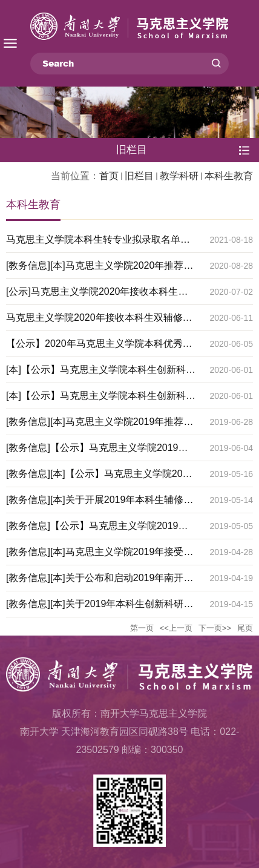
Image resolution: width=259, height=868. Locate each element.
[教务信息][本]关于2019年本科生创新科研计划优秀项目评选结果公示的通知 (100, 608)
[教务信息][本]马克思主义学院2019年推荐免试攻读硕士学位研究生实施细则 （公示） (100, 426)
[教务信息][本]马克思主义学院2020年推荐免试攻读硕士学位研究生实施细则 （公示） (100, 269)
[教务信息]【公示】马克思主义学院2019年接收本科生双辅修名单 (97, 452)
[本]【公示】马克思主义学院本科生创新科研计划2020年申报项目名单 (101, 399)
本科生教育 (229, 176)
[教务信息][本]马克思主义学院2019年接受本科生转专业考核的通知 (100, 556)
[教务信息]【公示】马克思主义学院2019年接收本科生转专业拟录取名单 (97, 530)
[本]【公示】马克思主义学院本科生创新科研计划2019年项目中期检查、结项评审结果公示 (101, 373)
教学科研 (179, 176)
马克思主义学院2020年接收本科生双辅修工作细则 (99, 321)
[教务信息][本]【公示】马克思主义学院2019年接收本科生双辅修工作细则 (100, 478)
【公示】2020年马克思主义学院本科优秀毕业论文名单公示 (99, 347)
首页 (109, 176)
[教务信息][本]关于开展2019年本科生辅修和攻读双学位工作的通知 (100, 504)
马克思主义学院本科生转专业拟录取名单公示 (98, 243)
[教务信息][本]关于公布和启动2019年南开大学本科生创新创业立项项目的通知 (100, 582)
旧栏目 (139, 176)
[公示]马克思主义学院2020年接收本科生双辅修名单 (97, 295)
